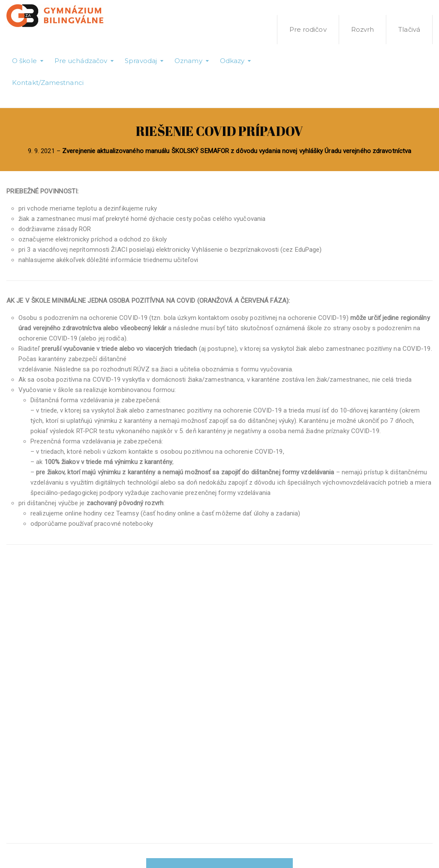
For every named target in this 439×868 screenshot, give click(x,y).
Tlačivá (409, 29)
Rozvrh (363, 29)
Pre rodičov (308, 29)
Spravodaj (141, 61)
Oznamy (188, 61)
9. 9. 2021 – (220, 151)
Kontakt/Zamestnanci (48, 83)
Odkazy (232, 61)
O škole (24, 61)
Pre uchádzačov (81, 61)
